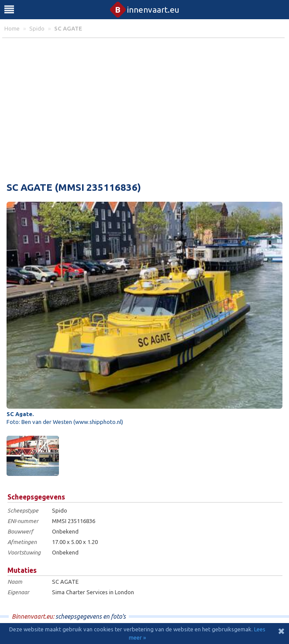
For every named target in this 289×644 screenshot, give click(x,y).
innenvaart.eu (145, 10)
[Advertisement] (144, 108)
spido (37, 28)
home (12, 28)
